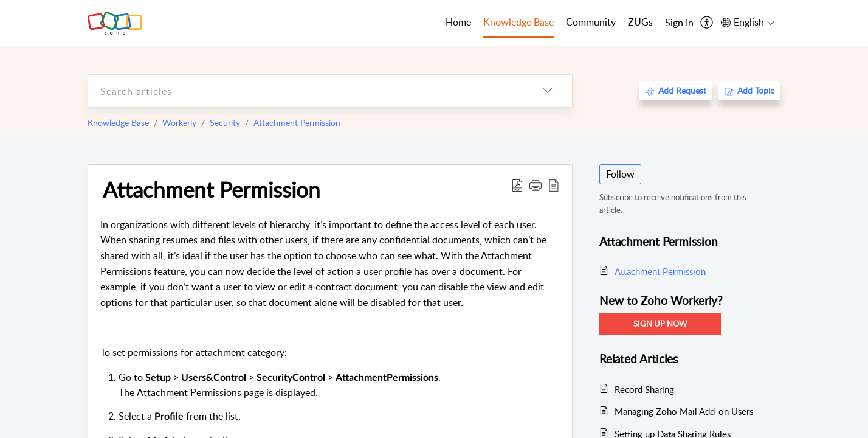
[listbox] (548, 91)
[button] (536, 185)
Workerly (179, 123)
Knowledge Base (118, 123)
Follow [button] (620, 174)
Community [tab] (591, 22)
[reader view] (554, 185)
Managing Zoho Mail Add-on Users (684, 411)
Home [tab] (458, 22)
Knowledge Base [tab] (518, 22)
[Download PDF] (517, 185)
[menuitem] (679, 23)
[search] (306, 91)
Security (225, 123)
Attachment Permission (297, 123)
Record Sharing (644, 389)
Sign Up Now (660, 324)
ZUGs (640, 22)
